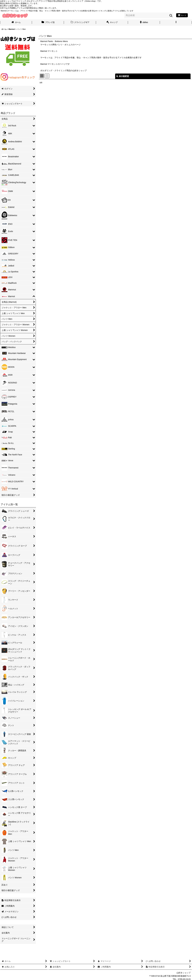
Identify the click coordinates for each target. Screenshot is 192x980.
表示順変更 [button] (123, 76)
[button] (176, 23)
